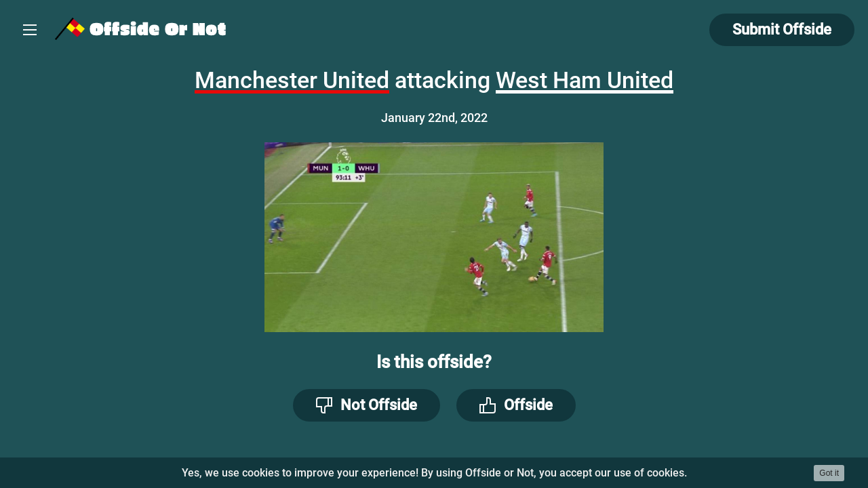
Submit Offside (782, 29)
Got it (829, 473)
